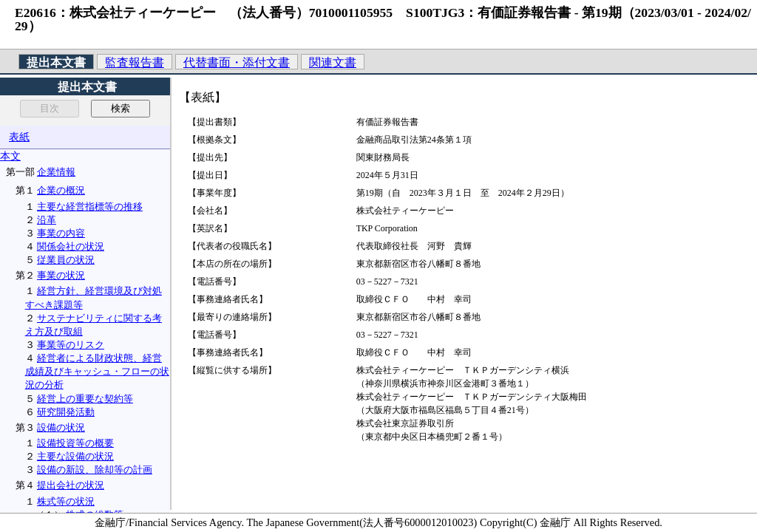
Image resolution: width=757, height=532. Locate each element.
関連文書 (333, 62)
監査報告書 (135, 62)
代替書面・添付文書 (237, 62)
